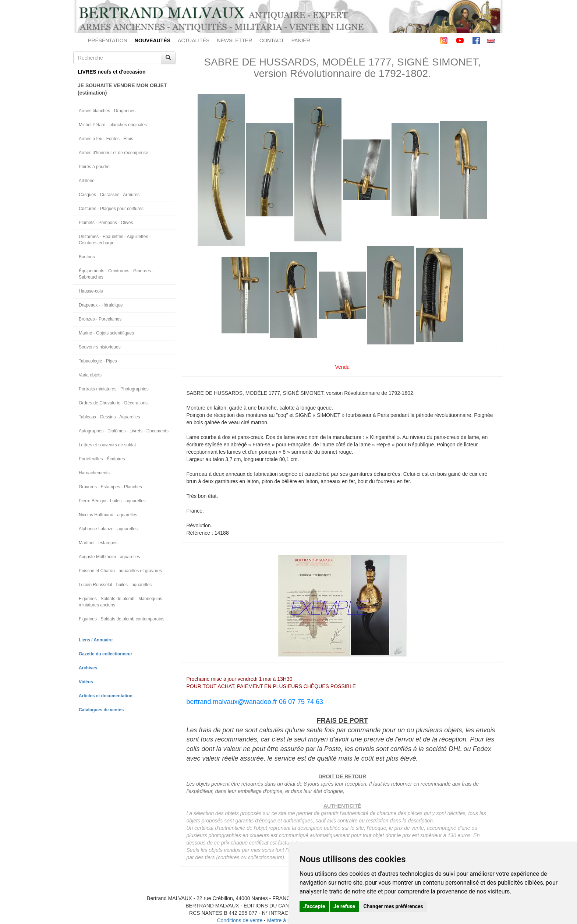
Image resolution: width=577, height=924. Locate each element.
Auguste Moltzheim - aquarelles (109, 557)
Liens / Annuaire (96, 640)
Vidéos (86, 682)
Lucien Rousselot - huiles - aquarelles (115, 585)
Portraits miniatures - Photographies (114, 389)
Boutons (87, 257)
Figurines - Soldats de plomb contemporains (122, 619)
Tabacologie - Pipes (98, 361)
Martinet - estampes (98, 543)
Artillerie (87, 181)
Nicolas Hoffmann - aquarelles (108, 515)
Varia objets (90, 375)
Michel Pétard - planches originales (113, 125)
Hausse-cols (91, 291)
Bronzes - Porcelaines (100, 319)
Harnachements (94, 473)
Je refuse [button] (344, 906)
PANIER (301, 40)
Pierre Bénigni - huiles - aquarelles (112, 501)
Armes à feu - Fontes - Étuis (106, 139)
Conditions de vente (240, 920)
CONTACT (272, 40)
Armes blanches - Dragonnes (107, 111)
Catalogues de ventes (101, 710)
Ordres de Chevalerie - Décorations (113, 403)
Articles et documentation (106, 696)
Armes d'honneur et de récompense (114, 153)
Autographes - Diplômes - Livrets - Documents (124, 431)
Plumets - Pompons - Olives (106, 223)
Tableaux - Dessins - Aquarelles (109, 417)
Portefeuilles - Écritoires (102, 459)
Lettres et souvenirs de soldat (107, 445)
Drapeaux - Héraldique (101, 305)
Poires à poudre (94, 167)
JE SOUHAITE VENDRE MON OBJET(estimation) (122, 89)
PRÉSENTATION (108, 40)
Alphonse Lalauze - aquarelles (108, 529)
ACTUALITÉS (194, 40)
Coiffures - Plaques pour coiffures (111, 209)
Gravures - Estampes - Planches (110, 487)
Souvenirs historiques (100, 347)
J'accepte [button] (314, 906)
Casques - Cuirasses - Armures (109, 195)
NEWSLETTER (234, 40)
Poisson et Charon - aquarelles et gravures (120, 571)
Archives (88, 668)
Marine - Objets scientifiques (106, 333)
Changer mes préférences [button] (393, 906)
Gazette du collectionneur (105, 654)
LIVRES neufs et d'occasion (112, 72)
